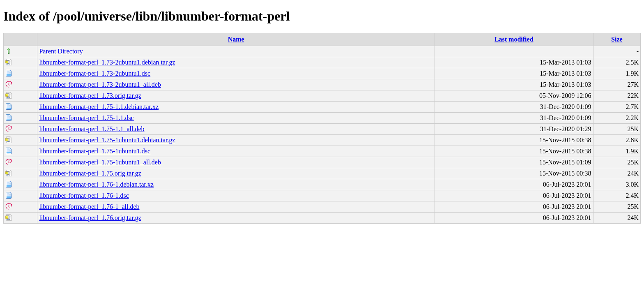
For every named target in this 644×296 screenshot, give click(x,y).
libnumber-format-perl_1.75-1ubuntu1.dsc (95, 151)
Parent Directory (61, 51)
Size (617, 39)
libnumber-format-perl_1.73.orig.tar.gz (90, 96)
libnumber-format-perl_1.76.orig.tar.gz (90, 218)
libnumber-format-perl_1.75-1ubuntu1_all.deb (100, 162)
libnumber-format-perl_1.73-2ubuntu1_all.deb (100, 84)
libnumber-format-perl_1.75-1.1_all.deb (92, 129)
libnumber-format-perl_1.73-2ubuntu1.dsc (95, 73)
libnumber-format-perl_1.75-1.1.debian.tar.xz (99, 107)
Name (236, 39)
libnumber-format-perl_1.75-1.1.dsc (86, 118)
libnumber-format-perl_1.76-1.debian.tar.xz (96, 184)
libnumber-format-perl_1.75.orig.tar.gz (90, 173)
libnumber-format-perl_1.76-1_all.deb (89, 207)
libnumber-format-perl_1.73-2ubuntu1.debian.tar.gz (107, 62)
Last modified (514, 39)
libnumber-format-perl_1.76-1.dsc (84, 195)
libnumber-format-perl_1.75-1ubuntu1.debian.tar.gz (107, 140)
